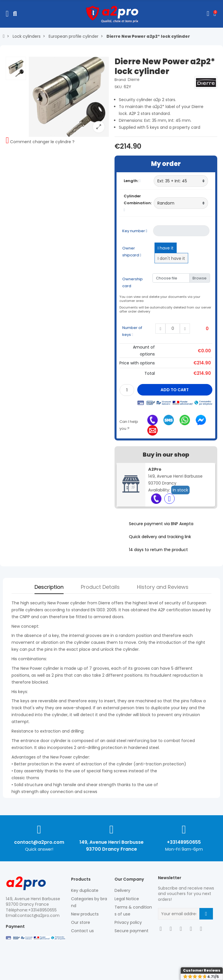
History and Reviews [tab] (163, 587)
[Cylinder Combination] (181, 203)
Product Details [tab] (100, 587)
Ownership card (133, 282)
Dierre (134, 80)
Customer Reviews (202, 970)
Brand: (121, 80)
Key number (135, 231)
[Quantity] (127, 390)
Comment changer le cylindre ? (42, 142)
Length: (132, 181)
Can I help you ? (129, 425)
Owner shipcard (132, 252)
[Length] (181, 181)
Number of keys (132, 331)
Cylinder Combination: (137, 203)
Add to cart (175, 390)
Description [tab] (49, 587)
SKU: (119, 87)
